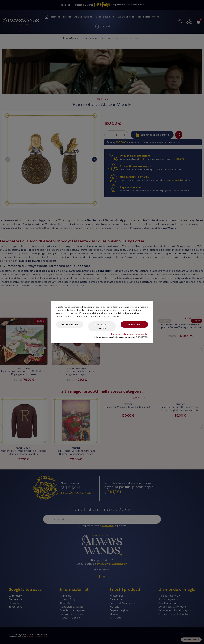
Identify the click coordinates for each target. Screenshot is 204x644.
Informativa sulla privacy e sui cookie (129, 334)
